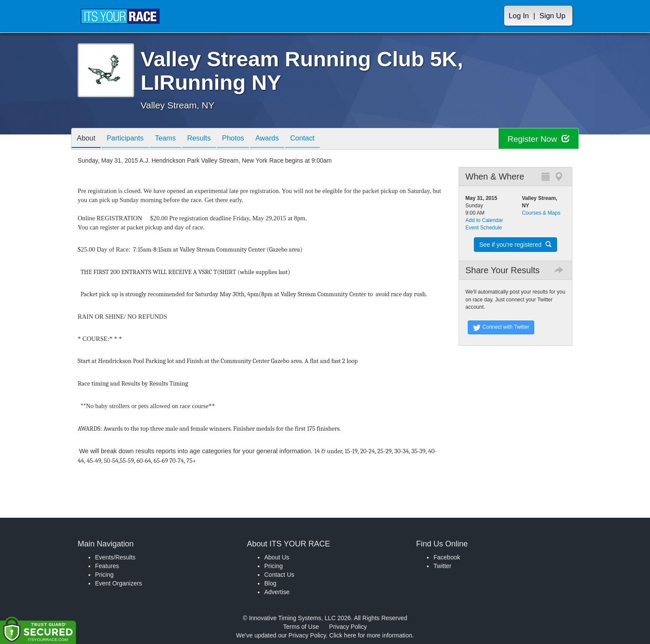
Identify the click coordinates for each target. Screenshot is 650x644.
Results (210, 139)
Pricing (104, 575)
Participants (130, 139)
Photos (248, 139)
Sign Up (552, 16)
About (88, 139)
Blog (270, 583)
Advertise (277, 592)
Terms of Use (301, 627)
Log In (519, 16)
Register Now (537, 139)
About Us (277, 557)
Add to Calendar (484, 220)
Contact (324, 139)
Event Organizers (118, 583)
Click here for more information (371, 635)
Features (107, 566)
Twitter (442, 566)
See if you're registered (515, 245)
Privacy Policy (348, 627)
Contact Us (279, 575)
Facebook (447, 557)
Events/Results (115, 557)
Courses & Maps (541, 213)
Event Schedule (484, 228)
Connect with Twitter (501, 327)
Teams (174, 139)
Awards (285, 139)
